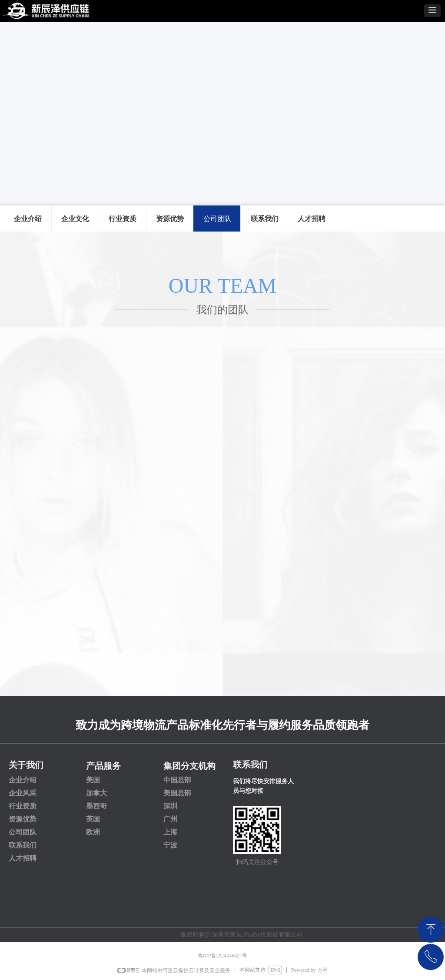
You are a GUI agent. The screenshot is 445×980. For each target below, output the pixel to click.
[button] (432, 11)
